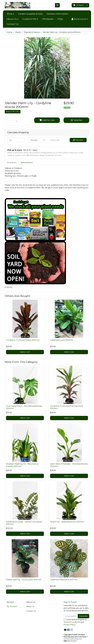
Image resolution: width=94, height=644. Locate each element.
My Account (12, 606)
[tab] (12, 163)
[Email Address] (71, 616)
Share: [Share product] (12, 112)
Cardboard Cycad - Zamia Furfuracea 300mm (24, 523)
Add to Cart (47, 120)
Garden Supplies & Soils (30, 14)
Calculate (78, 140)
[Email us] (65, 630)
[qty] (16, 140)
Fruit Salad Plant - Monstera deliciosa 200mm (24, 407)
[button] (80, 19)
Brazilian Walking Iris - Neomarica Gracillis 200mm (22, 465)
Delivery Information (58, 14)
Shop (10, 14)
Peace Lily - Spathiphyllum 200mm (67, 522)
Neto (80, 639)
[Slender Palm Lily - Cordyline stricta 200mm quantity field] (18, 121)
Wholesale (48, 19)
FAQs (60, 19)
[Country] (37, 140)
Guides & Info (29, 19)
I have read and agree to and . (75, 622)
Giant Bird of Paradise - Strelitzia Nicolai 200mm (69, 465)
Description (12, 163)
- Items (78, 5)
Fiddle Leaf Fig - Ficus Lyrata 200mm (24, 580)
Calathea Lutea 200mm (62, 340)
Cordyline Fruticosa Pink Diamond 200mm (67, 407)
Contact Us (13, 24)
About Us (12, 19)
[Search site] (57, 5)
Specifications (27, 163)
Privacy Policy (69, 625)
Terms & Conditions (72, 622)
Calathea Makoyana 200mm (64, 580)
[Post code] (57, 140)
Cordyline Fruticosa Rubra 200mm (23, 340)
